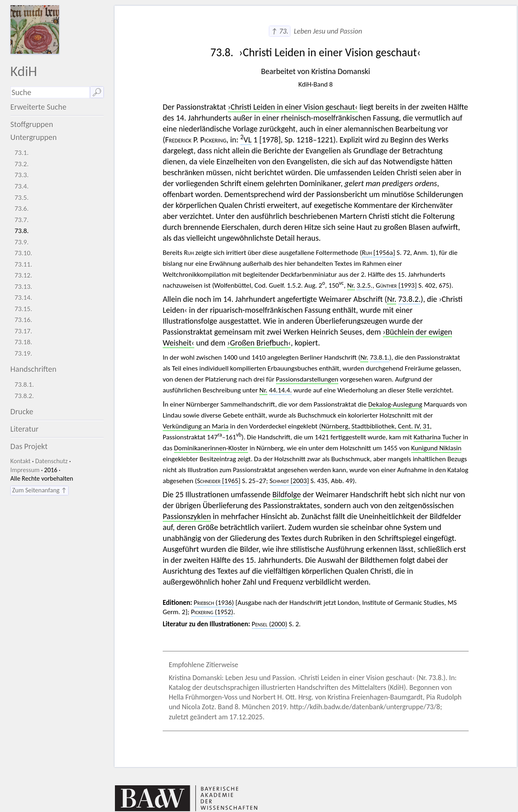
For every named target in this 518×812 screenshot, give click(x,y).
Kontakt (21, 461)
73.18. (23, 342)
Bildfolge (287, 494)
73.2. (22, 164)
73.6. (22, 209)
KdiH (24, 71)
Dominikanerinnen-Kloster (211, 448)
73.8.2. (24, 396)
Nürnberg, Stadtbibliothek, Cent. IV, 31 (376, 426)
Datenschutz (51, 461)
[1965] (219, 481)
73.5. (22, 198)
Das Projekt (29, 446)
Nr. (351, 285)
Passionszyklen (187, 516)
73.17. (23, 331)
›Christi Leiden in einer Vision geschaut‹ (293, 107)
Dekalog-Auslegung (395, 404)
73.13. (23, 287)
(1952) (212, 612)
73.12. (23, 275)
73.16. (23, 320)
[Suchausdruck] (50, 92)
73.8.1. (24, 385)
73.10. (23, 253)
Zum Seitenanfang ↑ (39, 490)
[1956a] (378, 253)
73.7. (22, 220)
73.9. (22, 242)
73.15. (23, 309)
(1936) (214, 603)
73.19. (23, 353)
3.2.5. (364, 285)
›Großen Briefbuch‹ (259, 343)
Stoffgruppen (32, 124)
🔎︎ (97, 92)
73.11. (23, 264)
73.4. (22, 186)
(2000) (270, 624)
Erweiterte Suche (39, 107)
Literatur (25, 429)
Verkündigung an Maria (196, 426)
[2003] (289, 481)
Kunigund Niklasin (436, 448)
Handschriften (34, 369)
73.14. (23, 298)
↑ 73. (279, 31)
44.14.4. (280, 390)
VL (246, 140)
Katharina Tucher (437, 437)
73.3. (22, 175)
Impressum (25, 470)
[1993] (396, 285)
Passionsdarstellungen (307, 379)
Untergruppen (34, 137)
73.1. (22, 153)
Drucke (22, 411)
